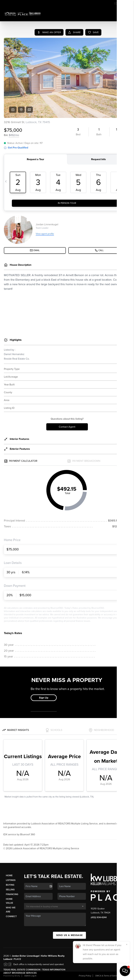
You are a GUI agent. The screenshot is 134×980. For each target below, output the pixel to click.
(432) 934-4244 (99, 917)
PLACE (17, 959)
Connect (11, 916)
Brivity (17, 976)
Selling (10, 890)
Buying (10, 885)
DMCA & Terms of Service (107, 976)
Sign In (121, 3)
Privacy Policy (85, 976)
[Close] (127, 944)
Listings (11, 880)
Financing (12, 894)
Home (9, 875)
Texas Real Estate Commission (22, 970)
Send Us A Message (70, 935)
